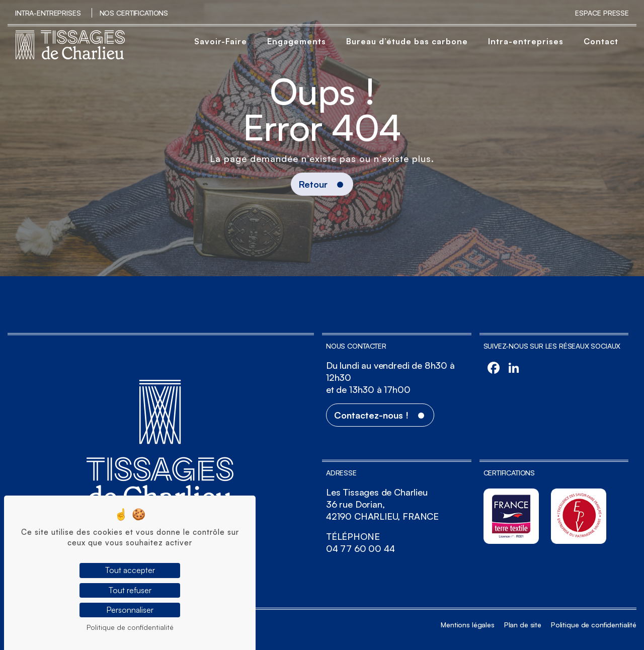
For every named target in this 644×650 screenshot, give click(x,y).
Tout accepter (130, 570)
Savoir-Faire (221, 41)
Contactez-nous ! (371, 415)
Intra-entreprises (48, 13)
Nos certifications (134, 13)
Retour (313, 184)
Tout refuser (130, 590)
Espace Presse (602, 13)
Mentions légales (468, 625)
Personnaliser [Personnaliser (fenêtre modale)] (130, 610)
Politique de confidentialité (594, 625)
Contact (601, 41)
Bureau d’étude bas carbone (407, 41)
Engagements (297, 41)
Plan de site (523, 625)
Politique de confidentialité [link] (130, 627)
